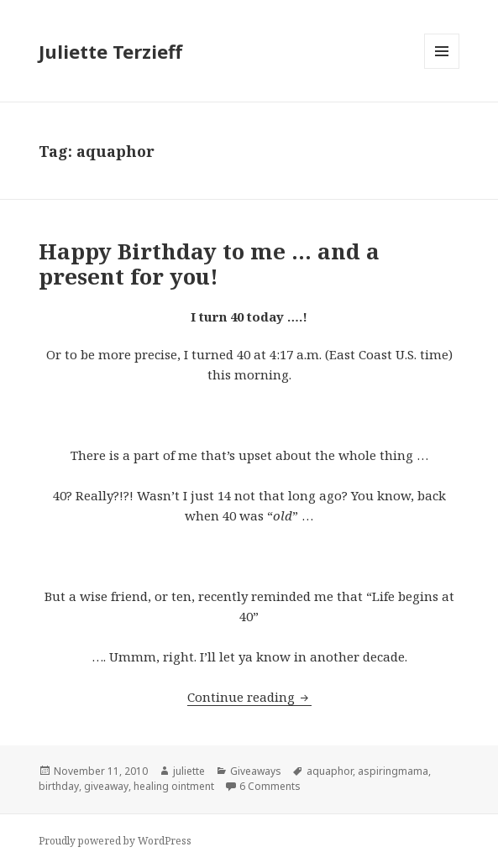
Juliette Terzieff (110, 51)
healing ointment (174, 786)
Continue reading (249, 697)
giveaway (106, 786)
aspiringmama (393, 771)
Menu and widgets (442, 68)
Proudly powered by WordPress (115, 841)
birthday (59, 786)
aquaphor (330, 771)
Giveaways (256, 771)
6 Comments (270, 786)
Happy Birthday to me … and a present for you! (209, 264)
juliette (189, 771)
